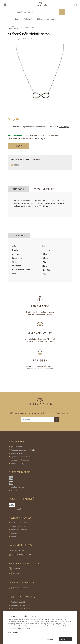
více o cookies (13, 632)
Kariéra (14, 533)
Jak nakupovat (17, 447)
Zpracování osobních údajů (22, 457)
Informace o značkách (20, 530)
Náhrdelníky (29, 19)
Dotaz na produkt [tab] (44, 189)
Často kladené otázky (20, 523)
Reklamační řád (17, 453)
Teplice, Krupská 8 (18, 602)
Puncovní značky (18, 464)
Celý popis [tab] (18, 189)
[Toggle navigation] (5, 4)
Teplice (17, 165)
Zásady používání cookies (21, 460)
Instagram (15, 574)
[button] (62, 12)
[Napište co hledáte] (37, 12)
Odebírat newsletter (20, 588)
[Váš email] (38, 420)
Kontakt (14, 536)
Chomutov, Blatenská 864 (21, 605)
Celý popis (64, 127)
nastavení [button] (51, 639)
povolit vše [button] (65, 639)
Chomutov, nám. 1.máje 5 (21, 609)
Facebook (15, 569)
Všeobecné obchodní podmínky (23, 450)
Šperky (18, 19)
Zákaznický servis (18, 526)
